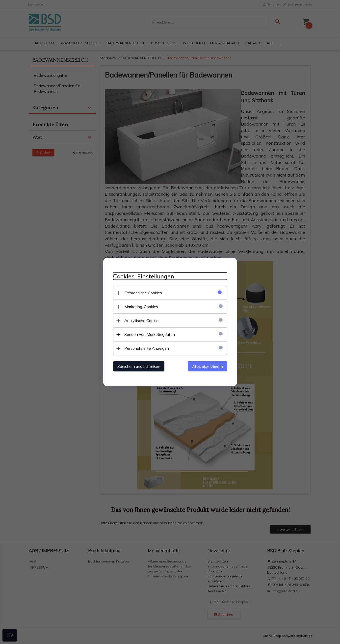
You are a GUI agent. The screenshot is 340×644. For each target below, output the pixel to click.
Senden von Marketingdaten (150, 334)
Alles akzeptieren (208, 366)
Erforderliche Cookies (143, 293)
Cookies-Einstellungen (144, 276)
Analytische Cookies (142, 321)
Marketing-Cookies (141, 307)
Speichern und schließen (139, 366)
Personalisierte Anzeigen (147, 348)
